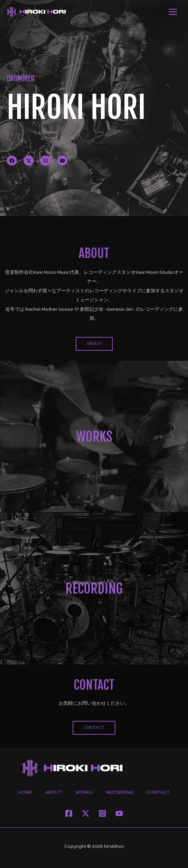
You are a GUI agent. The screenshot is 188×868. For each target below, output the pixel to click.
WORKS (94, 437)
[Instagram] (102, 813)
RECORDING (94, 589)
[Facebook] (69, 813)
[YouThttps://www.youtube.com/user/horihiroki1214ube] (119, 813)
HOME (25, 792)
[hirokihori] (36, 12)
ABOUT (54, 792)
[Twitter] (86, 813)
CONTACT (158, 792)
